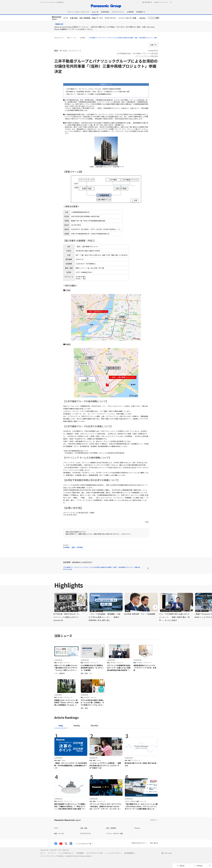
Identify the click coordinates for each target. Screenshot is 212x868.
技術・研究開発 (85, 18)
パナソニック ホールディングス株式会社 (52, 2)
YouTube (53, 850)
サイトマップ (52, 853)
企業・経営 (74, 18)
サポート (43, 853)
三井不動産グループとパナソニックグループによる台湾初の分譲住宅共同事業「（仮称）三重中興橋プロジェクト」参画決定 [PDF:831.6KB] (106, 568)
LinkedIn (65, 850)
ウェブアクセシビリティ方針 (94, 853)
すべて (66, 18)
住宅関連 (82, 38)
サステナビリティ (111, 18)
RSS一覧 (153, 843)
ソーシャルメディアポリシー (113, 853)
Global (153, 820)
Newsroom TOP (59, 38)
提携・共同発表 (77, 547)
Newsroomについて (138, 843)
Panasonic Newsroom (68, 820)
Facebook (44, 850)
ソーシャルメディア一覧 (83, 844)
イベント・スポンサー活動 (127, 18)
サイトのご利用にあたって (66, 853)
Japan (57, 18)
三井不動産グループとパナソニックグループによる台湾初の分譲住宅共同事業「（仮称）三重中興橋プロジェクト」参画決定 (124, 38)
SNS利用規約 (80, 853)
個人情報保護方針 (129, 853)
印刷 (153, 45)
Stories (143, 18)
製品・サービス (98, 18)
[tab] (77, 726)
